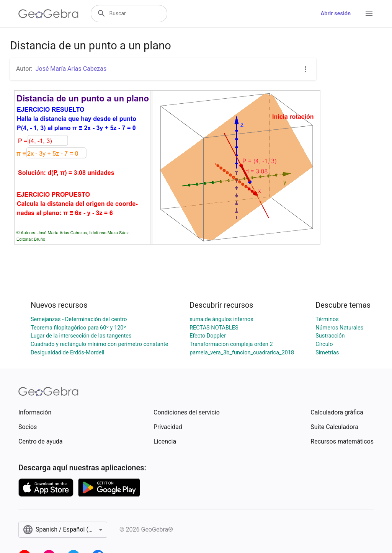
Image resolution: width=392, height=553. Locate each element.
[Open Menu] (369, 14)
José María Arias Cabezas (71, 69)
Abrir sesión (336, 14)
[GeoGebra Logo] (48, 14)
